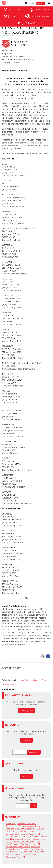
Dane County (11, 831)
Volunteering (34, 854)
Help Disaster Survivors (20, 839)
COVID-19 (40, 829)
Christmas (10, 829)
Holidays (35, 839)
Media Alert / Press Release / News (25, 845)
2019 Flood (10, 824)
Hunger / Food (23, 680)
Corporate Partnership (25, 829)
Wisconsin (10, 857)
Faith (41, 834)
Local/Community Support (17, 844)
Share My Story (27, 711)
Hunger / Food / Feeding (24, 842)
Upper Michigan (20, 854)
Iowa (38, 842)
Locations (30, 3)
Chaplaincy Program (34, 826)
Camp (21, 826)
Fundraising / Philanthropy (17, 836)
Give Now (26, 740)
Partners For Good (21, 849)
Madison (33, 844)
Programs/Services (13, 852)
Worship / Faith (22, 857)
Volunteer (26, 776)
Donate (41, 3)
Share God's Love (31, 852)
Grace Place (35, 836)
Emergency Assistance (28, 834)
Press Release (36, 849)
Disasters (22, 831)
